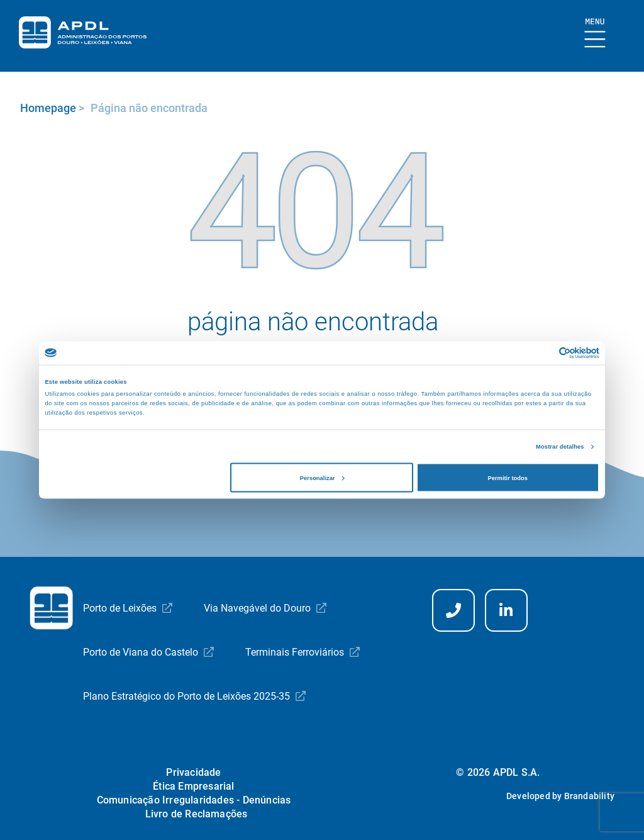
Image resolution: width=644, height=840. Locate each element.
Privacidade (193, 772)
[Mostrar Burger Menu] (595, 34)
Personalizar (322, 478)
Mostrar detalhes (560, 447)
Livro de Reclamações (197, 814)
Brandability (589, 796)
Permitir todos (507, 478)
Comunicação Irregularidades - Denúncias (194, 800)
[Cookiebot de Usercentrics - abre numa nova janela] (544, 353)
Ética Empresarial (193, 786)
